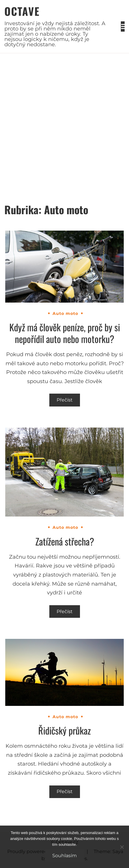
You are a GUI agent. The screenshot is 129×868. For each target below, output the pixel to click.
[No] (122, 847)
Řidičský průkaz (64, 730)
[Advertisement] (64, 121)
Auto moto (65, 313)
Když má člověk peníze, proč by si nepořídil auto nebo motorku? (65, 333)
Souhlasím (64, 856)
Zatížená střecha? (65, 541)
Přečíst (65, 400)
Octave (22, 11)
